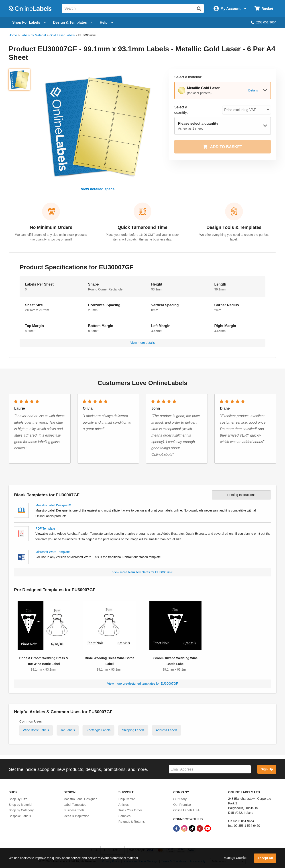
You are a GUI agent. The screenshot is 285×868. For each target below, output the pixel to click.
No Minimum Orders (51, 227)
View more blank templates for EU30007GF (142, 572)
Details (253, 90)
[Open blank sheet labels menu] (29, 23)
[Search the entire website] (133, 8)
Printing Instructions (241, 495)
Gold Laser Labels (62, 35)
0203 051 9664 (264, 22)
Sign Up (267, 769)
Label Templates (75, 805)
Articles (124, 805)
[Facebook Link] (177, 828)
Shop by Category (21, 810)
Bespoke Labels (20, 816)
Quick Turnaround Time (142, 227)
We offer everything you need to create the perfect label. (234, 237)
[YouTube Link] (208, 828)
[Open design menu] (73, 23)
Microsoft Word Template (53, 552)
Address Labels (167, 730)
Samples (124, 816)
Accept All (265, 858)
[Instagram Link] (185, 828)
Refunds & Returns (132, 822)
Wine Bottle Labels (36, 730)
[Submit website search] (199, 9)
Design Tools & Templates (234, 227)
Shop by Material (20, 805)
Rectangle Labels (98, 730)
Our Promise (182, 805)
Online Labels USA (186, 810)
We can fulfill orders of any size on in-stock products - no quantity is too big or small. (51, 237)
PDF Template (45, 528)
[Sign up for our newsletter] (210, 769)
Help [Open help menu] (107, 22)
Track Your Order (130, 810)
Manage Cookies (235, 858)
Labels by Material (33, 35)
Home (13, 35)
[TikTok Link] (192, 828)
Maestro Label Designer (80, 799)
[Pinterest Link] (200, 828)
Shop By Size (18, 799)
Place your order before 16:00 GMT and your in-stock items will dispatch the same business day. (142, 237)
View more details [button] (142, 343)
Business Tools (74, 810)
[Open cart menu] (264, 9)
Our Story (180, 799)
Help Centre (127, 799)
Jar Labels (68, 730)
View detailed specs (98, 189)
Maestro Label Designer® (53, 505)
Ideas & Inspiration (76, 816)
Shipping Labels (133, 730)
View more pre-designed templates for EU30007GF (142, 684)
